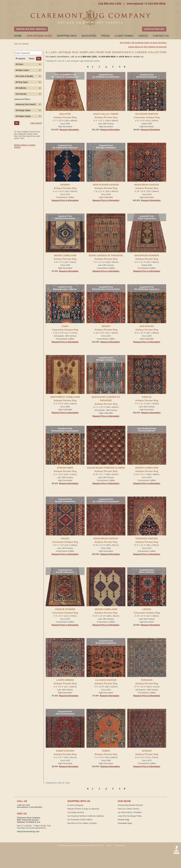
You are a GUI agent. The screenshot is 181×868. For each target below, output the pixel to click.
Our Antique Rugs (39, 36)
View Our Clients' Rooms (128, 809)
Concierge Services (76, 812)
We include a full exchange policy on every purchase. (143, 43)
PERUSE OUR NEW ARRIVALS (31, 29)
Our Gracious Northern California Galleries (86, 816)
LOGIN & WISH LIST (154, 29)
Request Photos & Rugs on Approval (83, 809)
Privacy (109, 845)
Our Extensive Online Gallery (80, 820)
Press (105, 36)
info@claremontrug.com (28, 832)
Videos (143, 36)
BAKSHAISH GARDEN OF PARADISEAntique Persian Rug (106, 400)
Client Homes (124, 36)
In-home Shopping (75, 805)
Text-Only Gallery (120, 845)
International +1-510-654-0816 (146, 4)
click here (124, 57)
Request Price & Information (65, 200)
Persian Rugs (124, 820)
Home (18, 36)
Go (39, 59)
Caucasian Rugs (125, 823)
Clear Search (36, 123)
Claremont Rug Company (90, 18)
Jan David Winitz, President (130, 812)
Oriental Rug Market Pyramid (130, 805)
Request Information (69, 130)
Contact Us (161, 36)
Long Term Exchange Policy (130, 816)
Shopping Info (67, 36)
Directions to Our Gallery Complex (82, 823)
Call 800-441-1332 (110, 4)
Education (89, 36)
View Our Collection (21, 44)
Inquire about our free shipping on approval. (148, 47)
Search (40, 53)
